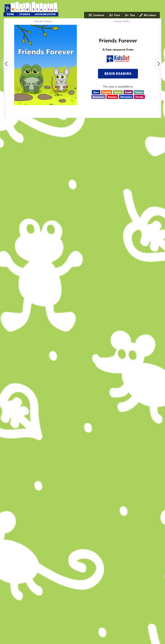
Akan (96, 92)
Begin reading (118, 74)
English (107, 92)
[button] (7, 64)
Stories (25, 14)
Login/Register (45, 14)
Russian (112, 97)
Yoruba (139, 97)
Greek (128, 92)
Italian (139, 92)
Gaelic (118, 92)
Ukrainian (126, 97)
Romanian (98, 97)
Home (10, 14)
